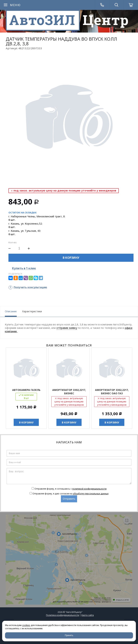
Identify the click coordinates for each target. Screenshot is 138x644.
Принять (69, 635)
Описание (11, 311)
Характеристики (32, 311)
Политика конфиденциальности (63, 615)
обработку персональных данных (91, 494)
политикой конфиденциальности (89, 489)
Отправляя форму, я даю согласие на (71, 494)
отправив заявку (67, 328)
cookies (26, 625)
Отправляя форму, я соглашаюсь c (71, 489)
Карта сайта (88, 615)
